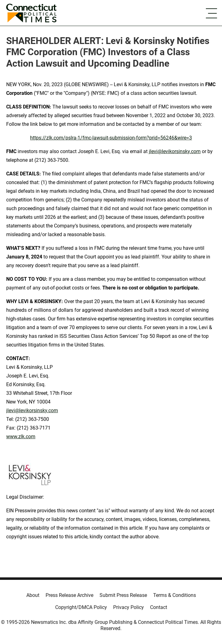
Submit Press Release (123, 595)
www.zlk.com (21, 437)
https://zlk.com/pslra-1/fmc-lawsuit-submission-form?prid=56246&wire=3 (111, 138)
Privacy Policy (129, 607)
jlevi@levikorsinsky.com (175, 151)
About (33, 595)
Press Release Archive (69, 595)
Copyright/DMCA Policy (81, 607)
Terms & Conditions (175, 595)
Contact (159, 607)
